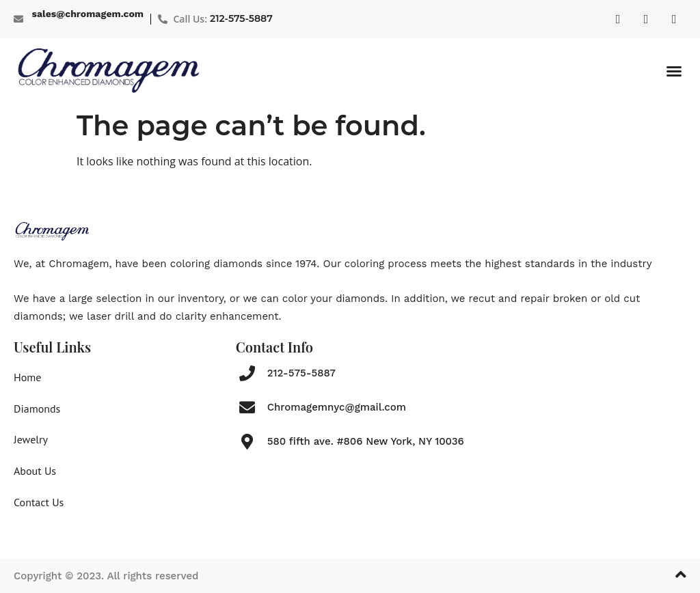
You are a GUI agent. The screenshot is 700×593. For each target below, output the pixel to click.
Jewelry (31, 439)
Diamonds (37, 409)
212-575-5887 (241, 18)
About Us (35, 471)
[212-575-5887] (247, 373)
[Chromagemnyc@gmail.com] (247, 408)
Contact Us (39, 502)
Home (27, 377)
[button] (674, 71)
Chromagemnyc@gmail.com (337, 407)
